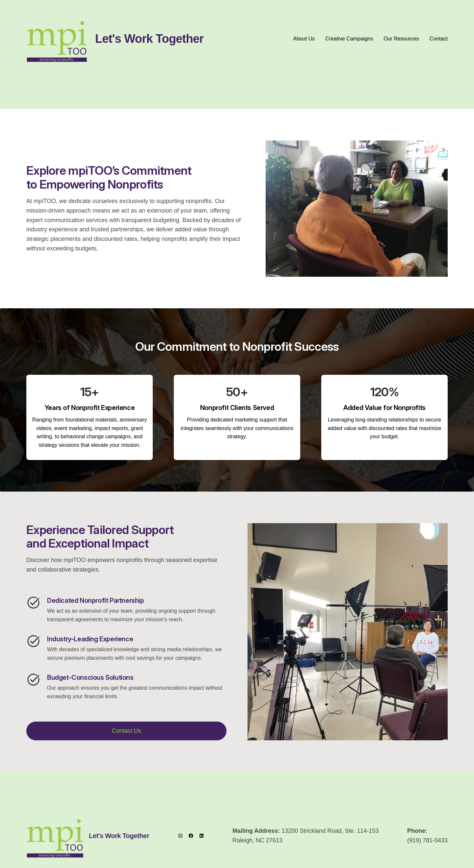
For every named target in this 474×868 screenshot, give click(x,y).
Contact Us (126, 731)
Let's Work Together (149, 39)
